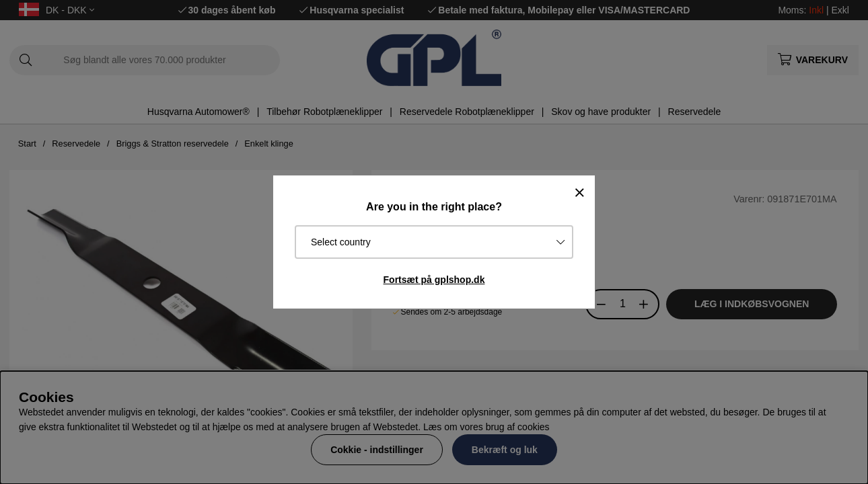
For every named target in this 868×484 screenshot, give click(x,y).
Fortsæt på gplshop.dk (434, 280)
